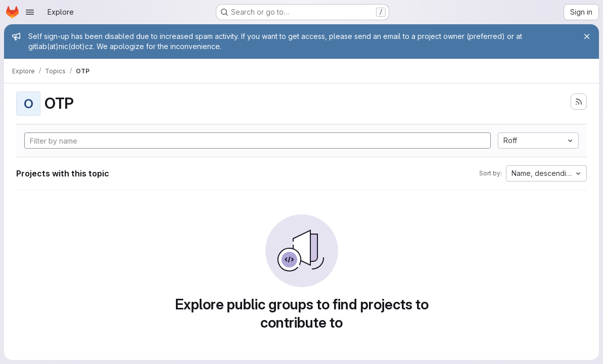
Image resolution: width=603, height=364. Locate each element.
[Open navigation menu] (30, 12)
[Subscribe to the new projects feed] (579, 102)
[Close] (587, 36)
